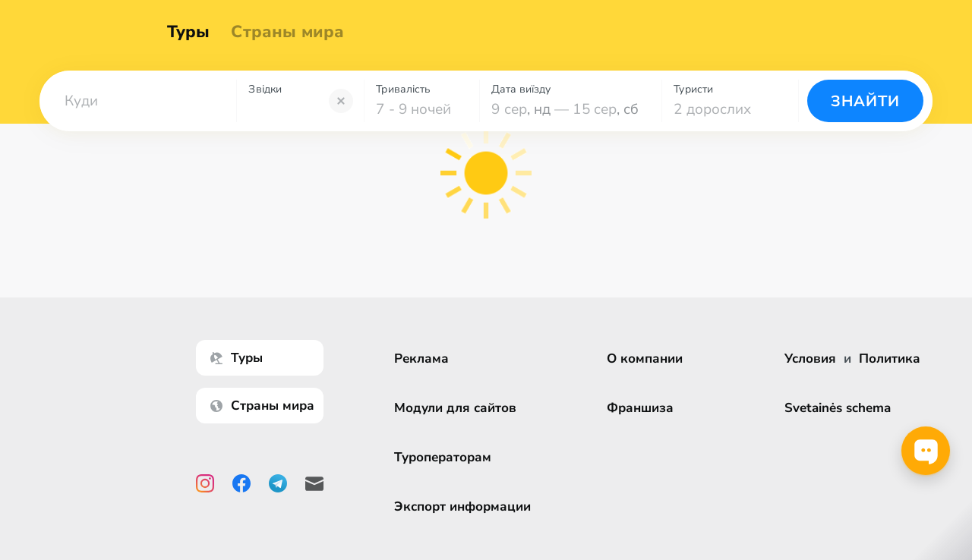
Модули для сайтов (461, 408)
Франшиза (645, 408)
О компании (650, 359)
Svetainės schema (838, 408)
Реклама (427, 359)
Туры (196, 32)
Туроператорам (448, 457)
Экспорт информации (468, 507)
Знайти (865, 101)
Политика (890, 359)
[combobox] (138, 101)
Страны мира (295, 32)
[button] (138, 101)
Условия (810, 359)
